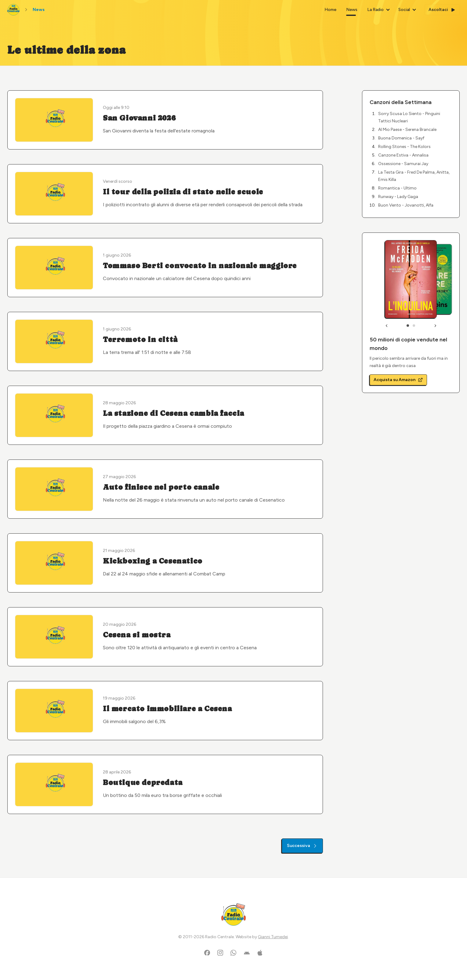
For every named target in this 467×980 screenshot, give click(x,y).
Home (330, 10)
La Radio (375, 10)
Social (404, 10)
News (352, 10)
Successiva (302, 846)
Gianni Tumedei (273, 937)
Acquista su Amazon (398, 380)
